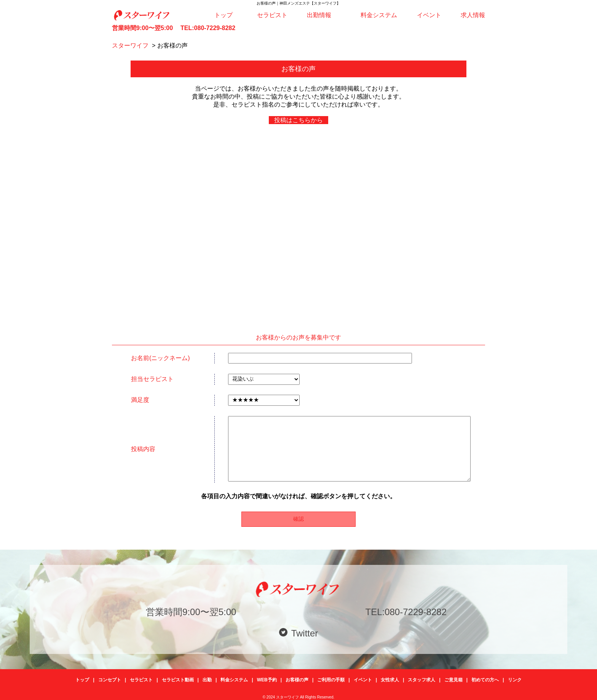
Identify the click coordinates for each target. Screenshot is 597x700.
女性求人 (390, 680)
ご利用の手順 (331, 680)
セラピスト (272, 15)
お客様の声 (297, 680)
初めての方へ (485, 680)
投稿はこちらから (298, 120)
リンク (515, 680)
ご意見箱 (453, 680)
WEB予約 (267, 680)
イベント (429, 15)
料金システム (379, 15)
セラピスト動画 (178, 680)
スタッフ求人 (421, 680)
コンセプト (110, 680)
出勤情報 (319, 15)
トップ (223, 15)
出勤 (207, 680)
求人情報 (473, 15)
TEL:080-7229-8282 (208, 28)
